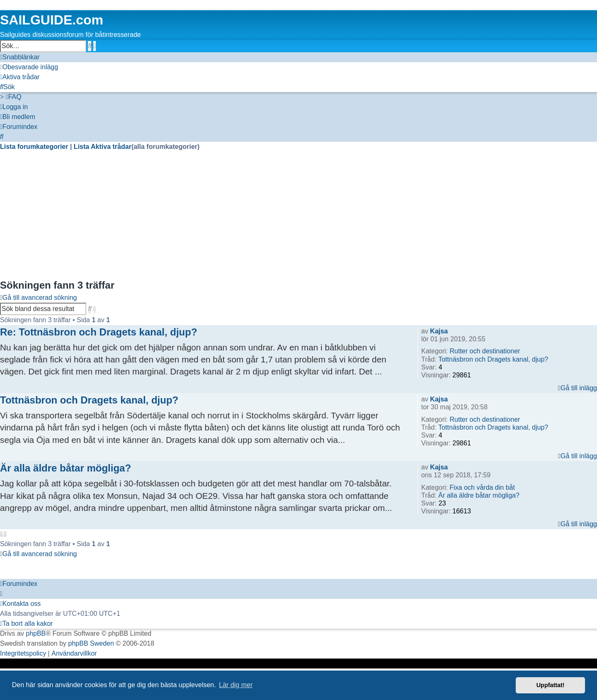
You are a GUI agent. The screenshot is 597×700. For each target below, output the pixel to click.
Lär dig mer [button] (236, 685)
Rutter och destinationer (485, 351)
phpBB (36, 633)
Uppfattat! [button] (551, 685)
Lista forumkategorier (34, 147)
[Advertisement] (249, 220)
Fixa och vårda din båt (482, 487)
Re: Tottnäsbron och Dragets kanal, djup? (99, 332)
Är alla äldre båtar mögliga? (479, 495)
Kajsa (439, 331)
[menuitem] (29, 67)
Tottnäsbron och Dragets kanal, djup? (493, 359)
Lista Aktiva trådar (103, 147)
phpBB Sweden (91, 643)
